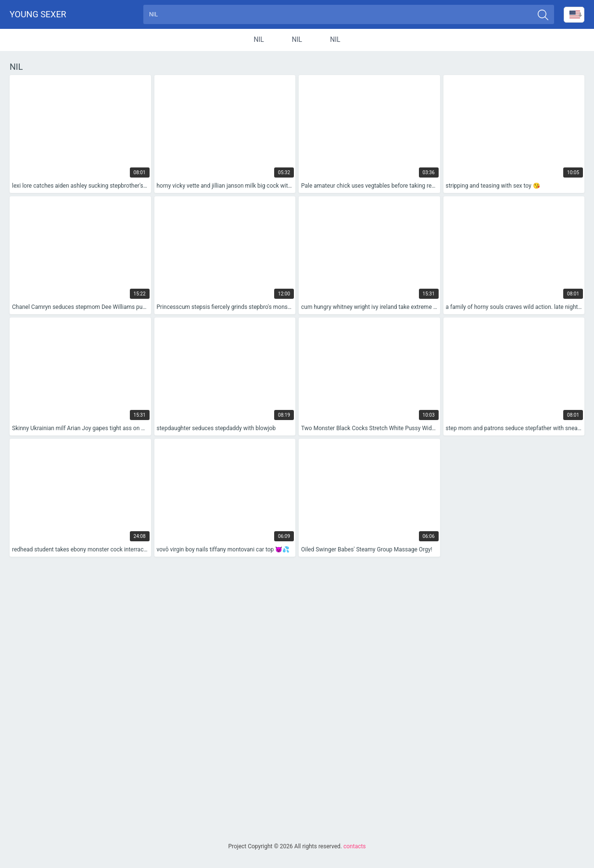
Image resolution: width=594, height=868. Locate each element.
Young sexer (38, 15)
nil (259, 40)
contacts (355, 846)
